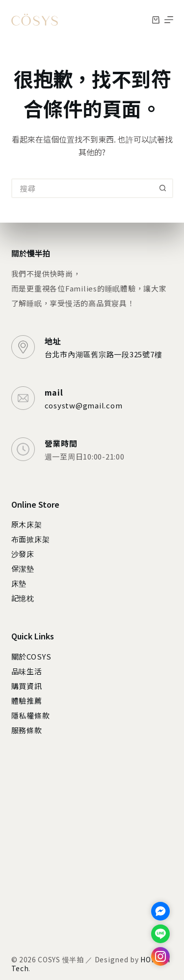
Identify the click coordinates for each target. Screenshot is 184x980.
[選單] (169, 20)
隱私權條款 (31, 715)
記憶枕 (23, 598)
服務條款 (27, 730)
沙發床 (23, 554)
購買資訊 (27, 686)
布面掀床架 (31, 539)
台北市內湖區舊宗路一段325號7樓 (104, 354)
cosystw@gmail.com (84, 405)
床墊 (19, 583)
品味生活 (27, 671)
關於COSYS (31, 656)
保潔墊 (23, 568)
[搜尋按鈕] (163, 188)
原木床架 (27, 524)
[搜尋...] (82, 188)
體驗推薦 (27, 701)
